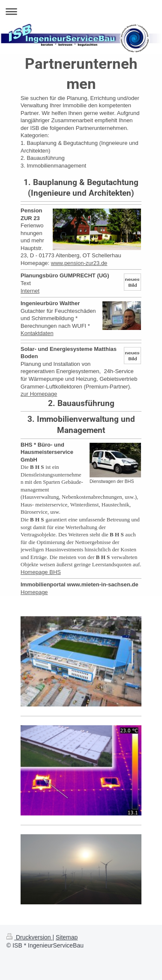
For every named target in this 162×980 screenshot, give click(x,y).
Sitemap (67, 937)
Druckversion (29, 937)
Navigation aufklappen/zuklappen (81, 11)
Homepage (34, 592)
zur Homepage (39, 394)
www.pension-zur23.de (79, 263)
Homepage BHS (41, 572)
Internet (30, 291)
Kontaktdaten (37, 333)
